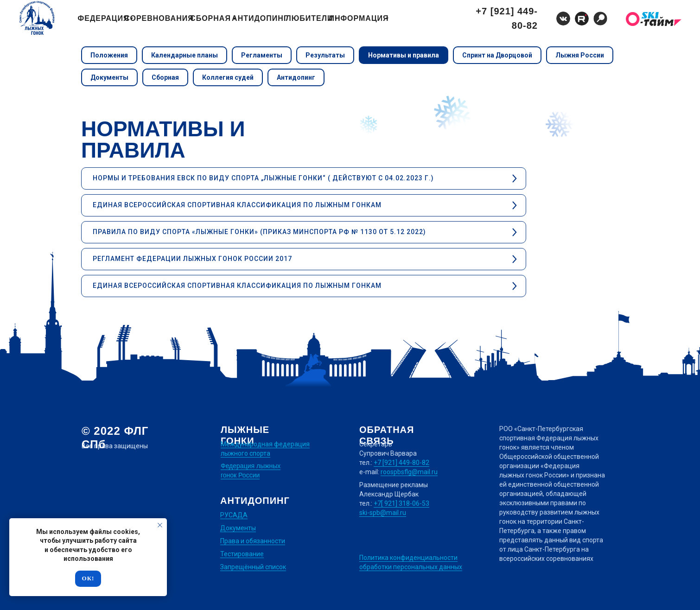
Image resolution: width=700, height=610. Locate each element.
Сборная (165, 77)
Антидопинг (296, 77)
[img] (600, 19)
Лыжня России (580, 55)
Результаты (325, 55)
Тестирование (242, 554)
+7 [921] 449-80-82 (401, 463)
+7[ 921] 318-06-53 (401, 503)
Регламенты (262, 55)
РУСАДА (234, 515)
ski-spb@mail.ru (383, 513)
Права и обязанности (253, 541)
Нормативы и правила (404, 55)
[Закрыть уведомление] (160, 525)
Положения (109, 55)
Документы (109, 77)
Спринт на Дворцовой (497, 55)
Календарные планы (185, 55)
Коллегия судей (228, 77)
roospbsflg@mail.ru (409, 472)
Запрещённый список (253, 567)
